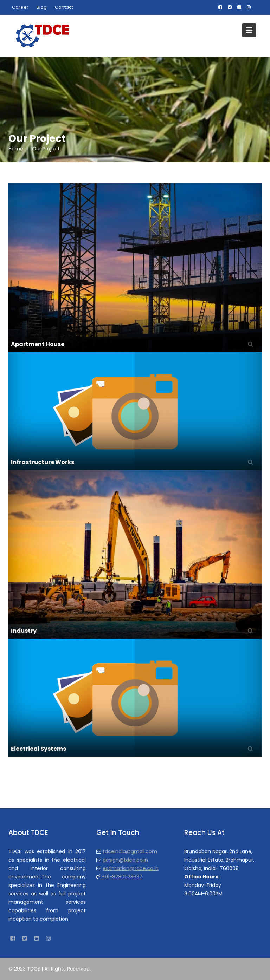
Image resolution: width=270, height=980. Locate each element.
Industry (25, 630)
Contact (64, 7)
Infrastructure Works (44, 461)
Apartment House (38, 344)
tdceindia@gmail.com (130, 851)
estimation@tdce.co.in (131, 868)
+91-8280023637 (121, 876)
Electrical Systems (40, 748)
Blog (42, 7)
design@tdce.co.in (126, 860)
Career (20, 7)
